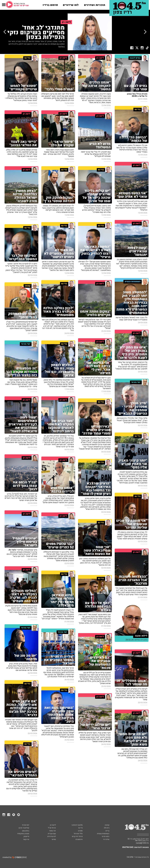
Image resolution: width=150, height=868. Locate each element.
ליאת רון (53, 825)
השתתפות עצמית (103, 834)
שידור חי (106, 839)
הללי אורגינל (78, 834)
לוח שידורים (52, 836)
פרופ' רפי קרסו (77, 836)
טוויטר (54, 839)
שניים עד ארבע (24, 828)
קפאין (107, 825)
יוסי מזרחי (26, 825)
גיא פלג (107, 828)
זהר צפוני (52, 831)
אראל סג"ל (52, 828)
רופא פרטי (106, 836)
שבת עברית (52, 834)
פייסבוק (26, 836)
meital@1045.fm (142, 843)
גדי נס (80, 828)
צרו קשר (26, 839)
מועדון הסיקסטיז (23, 834)
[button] (4, 6)
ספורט (80, 831)
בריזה (107, 831)
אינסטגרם (79, 839)
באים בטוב (26, 831)
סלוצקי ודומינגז (77, 825)
